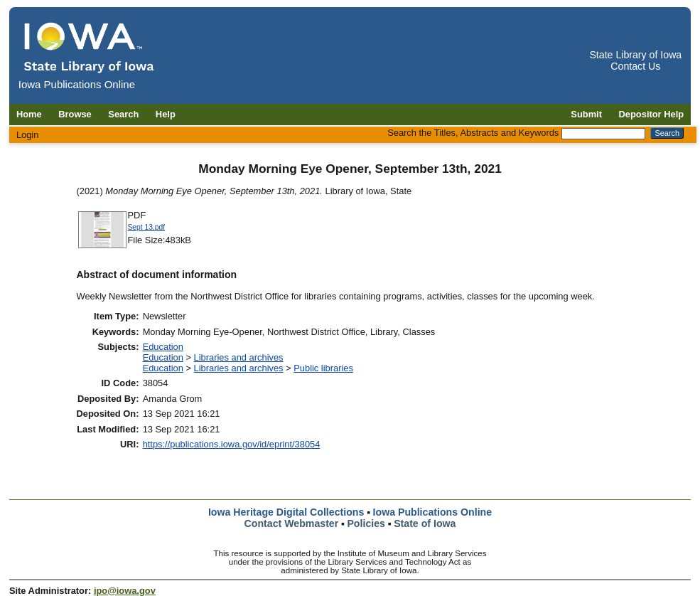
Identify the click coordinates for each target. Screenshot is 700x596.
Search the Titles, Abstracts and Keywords (473, 133)
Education (163, 347)
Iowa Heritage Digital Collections (286, 512)
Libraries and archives (239, 357)
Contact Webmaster (292, 523)
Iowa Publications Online (433, 512)
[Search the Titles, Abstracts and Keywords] (603, 134)
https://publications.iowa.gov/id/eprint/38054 (232, 444)
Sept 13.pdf (147, 227)
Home (29, 114)
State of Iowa (425, 523)
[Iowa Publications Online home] (90, 47)
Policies (366, 523)
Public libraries (323, 368)
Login (28, 135)
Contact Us (635, 66)
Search (123, 114)
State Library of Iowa (635, 55)
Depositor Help (652, 114)
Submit (586, 114)
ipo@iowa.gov (125, 591)
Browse (75, 114)
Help (166, 114)
